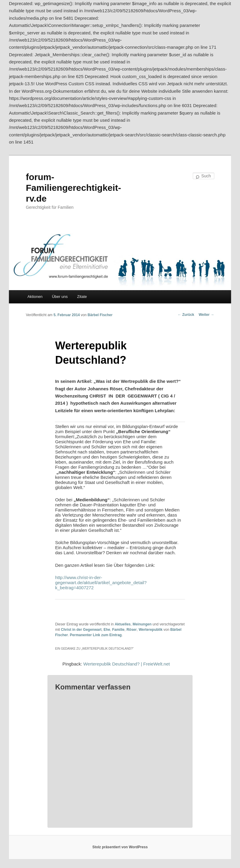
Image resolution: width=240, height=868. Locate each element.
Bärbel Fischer (100, 315)
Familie (118, 630)
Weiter (207, 315)
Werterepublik (151, 630)
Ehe (107, 630)
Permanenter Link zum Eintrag (96, 635)
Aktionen (35, 297)
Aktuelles (123, 624)
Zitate (82, 297)
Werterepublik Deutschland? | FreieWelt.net (127, 664)
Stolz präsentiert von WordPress (120, 847)
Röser (132, 630)
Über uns (60, 297)
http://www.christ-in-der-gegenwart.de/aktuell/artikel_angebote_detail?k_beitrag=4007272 (101, 583)
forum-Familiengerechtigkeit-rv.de (73, 188)
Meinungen (142, 624)
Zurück (186, 315)
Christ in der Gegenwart (81, 630)
